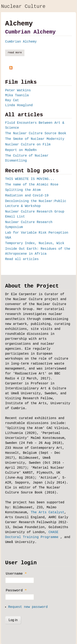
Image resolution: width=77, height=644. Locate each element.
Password (16, 590)
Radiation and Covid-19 (27, 196)
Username (16, 574)
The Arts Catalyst (48, 512)
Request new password (28, 607)
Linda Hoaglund (19, 105)
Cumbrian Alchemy (30, 32)
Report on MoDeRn (21, 150)
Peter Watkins (18, 90)
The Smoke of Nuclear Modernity (35, 139)
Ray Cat (12, 100)
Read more (16, 52)
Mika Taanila (17, 95)
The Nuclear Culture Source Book (36, 133)
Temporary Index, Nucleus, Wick (35, 243)
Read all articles (22, 259)
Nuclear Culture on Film (28, 145)
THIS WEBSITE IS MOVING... (30, 179)
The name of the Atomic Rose (32, 185)
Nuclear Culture (23, 7)
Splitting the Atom (23, 190)
